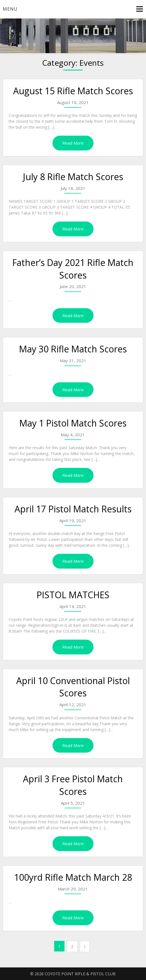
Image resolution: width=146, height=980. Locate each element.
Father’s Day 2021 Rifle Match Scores (73, 269)
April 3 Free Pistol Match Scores (73, 785)
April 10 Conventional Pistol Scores (73, 687)
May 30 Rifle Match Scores (73, 349)
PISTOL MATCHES (73, 595)
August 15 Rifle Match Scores (73, 91)
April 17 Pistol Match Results (73, 509)
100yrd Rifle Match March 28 (73, 877)
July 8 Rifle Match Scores (73, 177)
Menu (10, 9)
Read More (73, 143)
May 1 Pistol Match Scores (73, 423)
